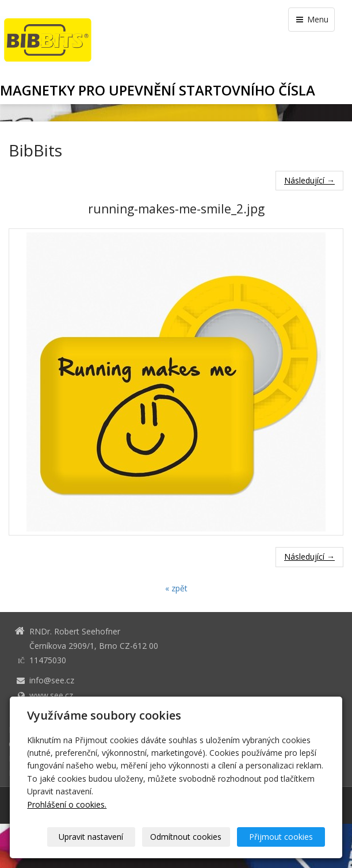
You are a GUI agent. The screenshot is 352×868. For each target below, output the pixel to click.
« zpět (176, 588)
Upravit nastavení (91, 837)
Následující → (309, 180)
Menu (311, 19)
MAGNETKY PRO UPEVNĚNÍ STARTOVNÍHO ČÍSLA (158, 90)
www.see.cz (51, 695)
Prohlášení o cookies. (67, 804)
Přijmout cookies (281, 837)
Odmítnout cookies (186, 837)
